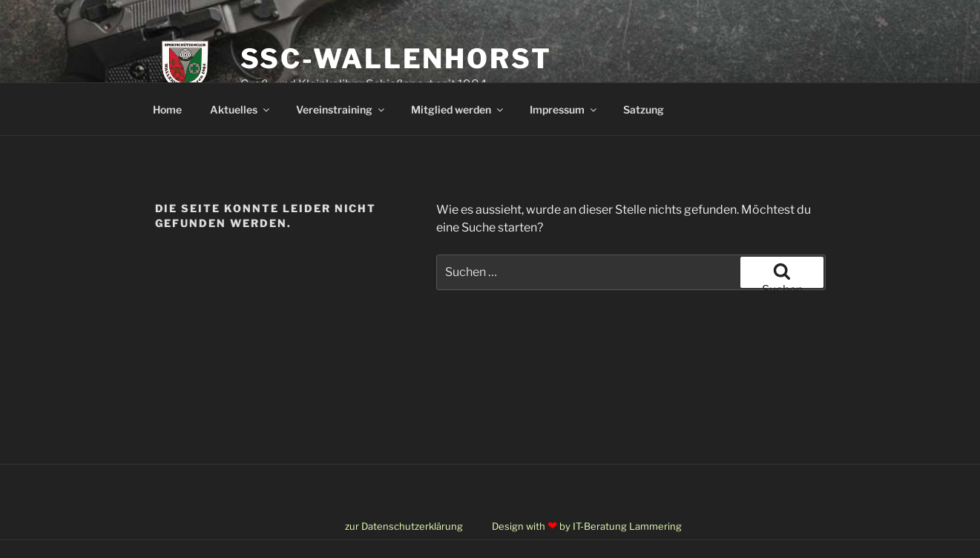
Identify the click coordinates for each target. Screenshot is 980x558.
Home (167, 109)
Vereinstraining (341, 109)
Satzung (644, 109)
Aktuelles (241, 109)
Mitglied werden (458, 109)
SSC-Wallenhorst (396, 59)
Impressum (564, 109)
